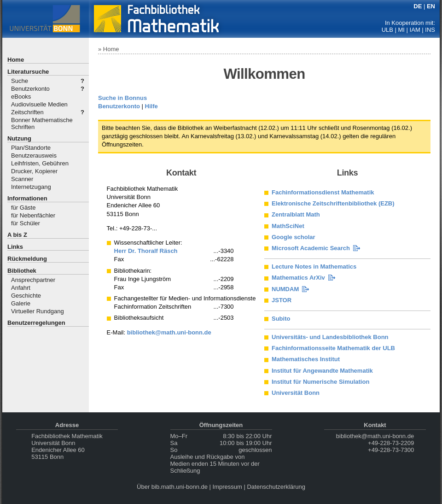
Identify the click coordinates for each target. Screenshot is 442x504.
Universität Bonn (296, 393)
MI (401, 30)
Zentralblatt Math (296, 214)
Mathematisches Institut (306, 359)
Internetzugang (31, 187)
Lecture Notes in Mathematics (314, 267)
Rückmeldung (27, 259)
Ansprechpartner (33, 280)
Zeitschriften (27, 112)
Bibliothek (22, 271)
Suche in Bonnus (122, 98)
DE (418, 6)
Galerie (21, 303)
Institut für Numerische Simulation (320, 382)
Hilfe (151, 106)
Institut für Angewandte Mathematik (322, 371)
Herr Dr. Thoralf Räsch (146, 251)
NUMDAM (285, 289)
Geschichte (26, 296)
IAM (415, 30)
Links (15, 247)
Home (16, 60)
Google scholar (294, 237)
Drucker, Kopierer (34, 171)
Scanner (22, 179)
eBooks (21, 97)
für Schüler (26, 223)
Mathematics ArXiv (298, 278)
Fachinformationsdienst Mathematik (323, 192)
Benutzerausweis (34, 155)
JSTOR (282, 300)
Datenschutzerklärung (276, 487)
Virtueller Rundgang (38, 311)
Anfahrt (21, 288)
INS (430, 30)
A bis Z (17, 235)
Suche (20, 81)
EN (431, 6)
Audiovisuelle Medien (39, 104)
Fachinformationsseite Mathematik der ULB (333, 348)
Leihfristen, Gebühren (40, 163)
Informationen (27, 198)
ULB (387, 30)
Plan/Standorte (31, 148)
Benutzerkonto (30, 89)
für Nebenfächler (33, 215)
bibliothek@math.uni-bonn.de (169, 332)
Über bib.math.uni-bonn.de (172, 487)
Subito (281, 319)
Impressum (227, 487)
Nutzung (19, 138)
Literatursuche (28, 72)
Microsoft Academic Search (311, 248)
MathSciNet (288, 226)
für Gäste (23, 208)
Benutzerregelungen (36, 323)
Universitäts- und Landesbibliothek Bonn (330, 337)
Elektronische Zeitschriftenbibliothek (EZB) (333, 203)
